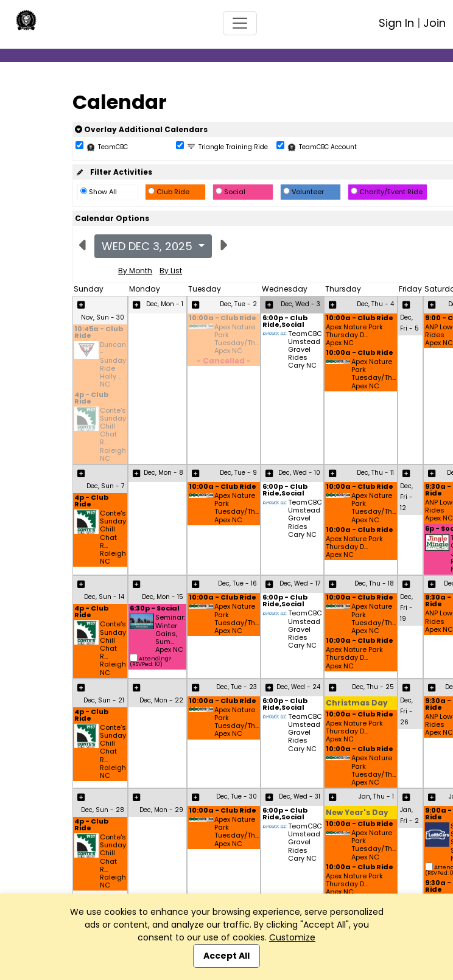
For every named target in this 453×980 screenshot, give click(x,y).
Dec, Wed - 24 (298, 687)
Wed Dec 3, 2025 (149, 246)
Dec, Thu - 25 (373, 687)
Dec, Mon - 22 (161, 700)
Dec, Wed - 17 (300, 583)
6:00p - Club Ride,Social (285, 322)
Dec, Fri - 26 (406, 711)
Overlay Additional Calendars (141, 129)
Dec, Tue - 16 (237, 583)
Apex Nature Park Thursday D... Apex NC (354, 335)
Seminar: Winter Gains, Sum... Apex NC (170, 634)
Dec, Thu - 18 (374, 583)
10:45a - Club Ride (99, 333)
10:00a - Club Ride (223, 319)
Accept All (226, 956)
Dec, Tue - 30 (237, 796)
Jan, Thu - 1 (376, 796)
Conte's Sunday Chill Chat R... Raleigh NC (113, 435)
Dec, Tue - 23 (237, 687)
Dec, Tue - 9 (238, 473)
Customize (292, 937)
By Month (135, 271)
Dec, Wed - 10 (299, 473)
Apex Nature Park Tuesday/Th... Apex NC (237, 339)
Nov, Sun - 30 (103, 317)
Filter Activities (114, 172)
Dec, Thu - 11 (375, 473)
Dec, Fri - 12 (406, 497)
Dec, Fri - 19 (406, 608)
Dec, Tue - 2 (238, 304)
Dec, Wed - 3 (300, 304)
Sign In (396, 23)
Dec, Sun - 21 (104, 700)
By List (171, 271)
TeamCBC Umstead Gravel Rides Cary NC (305, 350)
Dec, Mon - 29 (161, 810)
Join (434, 23)
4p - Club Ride (91, 399)
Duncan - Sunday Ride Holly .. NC (113, 365)
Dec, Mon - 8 (163, 473)
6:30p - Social (155, 609)
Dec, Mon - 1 (165, 304)
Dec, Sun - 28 (103, 810)
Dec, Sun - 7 (105, 486)
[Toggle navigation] (240, 23)
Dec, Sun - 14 (104, 597)
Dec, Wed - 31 (300, 796)
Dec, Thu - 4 (375, 304)
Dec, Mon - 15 (163, 597)
